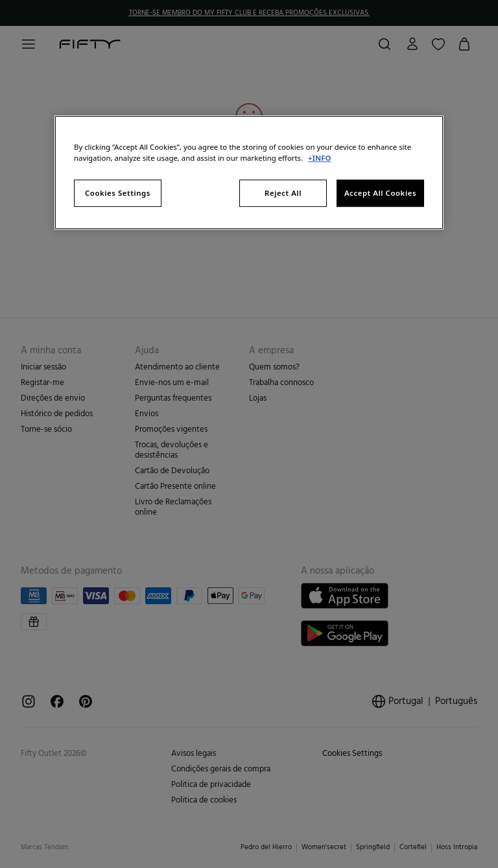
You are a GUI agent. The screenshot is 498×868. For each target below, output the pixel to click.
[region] (249, 172)
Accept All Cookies (380, 193)
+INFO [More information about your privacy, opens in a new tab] (319, 158)
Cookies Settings (118, 193)
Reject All (283, 193)
